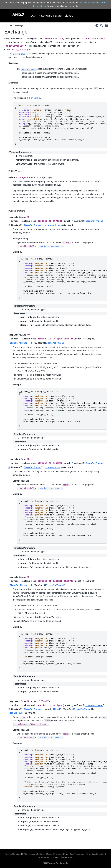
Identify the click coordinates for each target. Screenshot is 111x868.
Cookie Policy (56, 857)
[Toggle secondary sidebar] (106, 26)
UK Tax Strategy (43, 857)
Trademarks (58, 854)
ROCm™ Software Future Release (51, 16)
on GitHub (36, 98)
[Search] (102, 26)
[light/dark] (97, 26)
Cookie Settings (68, 857)
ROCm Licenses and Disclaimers (34, 854)
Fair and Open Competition (95, 854)
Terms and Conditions (13, 854)
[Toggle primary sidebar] (5, 25)
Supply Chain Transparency (74, 854)
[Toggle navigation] (6, 16)
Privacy (50, 854)
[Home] (11, 26)
